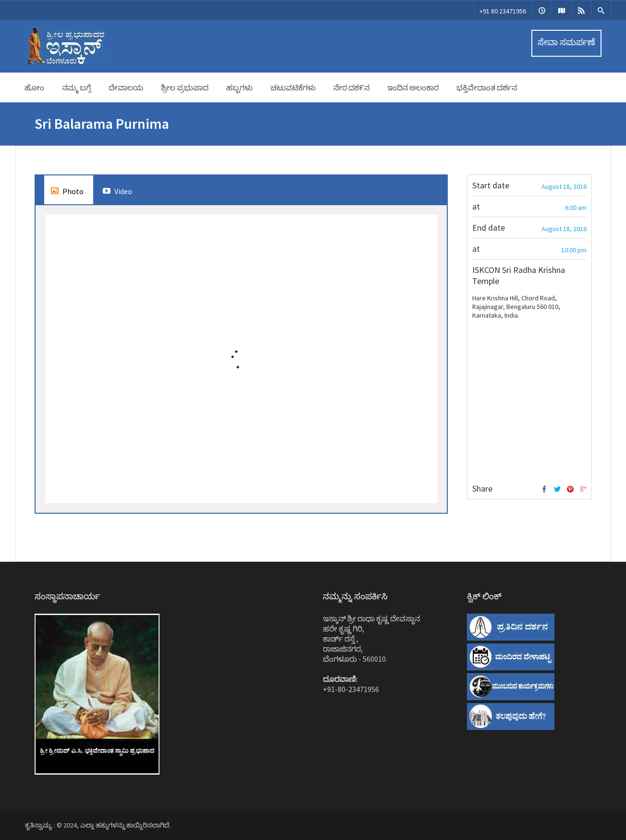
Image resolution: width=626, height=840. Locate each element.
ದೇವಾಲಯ (126, 87)
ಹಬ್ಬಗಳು (239, 87)
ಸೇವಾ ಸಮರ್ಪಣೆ (566, 42)
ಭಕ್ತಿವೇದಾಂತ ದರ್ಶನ (487, 87)
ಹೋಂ (34, 87)
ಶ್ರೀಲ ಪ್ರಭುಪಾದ (185, 87)
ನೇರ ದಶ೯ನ (351, 87)
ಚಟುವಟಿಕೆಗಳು (293, 87)
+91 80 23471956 (503, 11)
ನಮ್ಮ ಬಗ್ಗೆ (76, 87)
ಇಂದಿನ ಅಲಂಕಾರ (413, 87)
